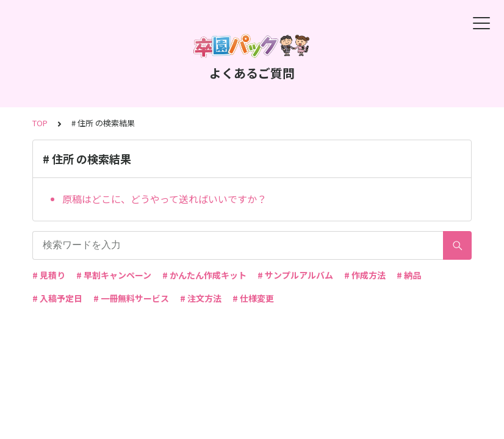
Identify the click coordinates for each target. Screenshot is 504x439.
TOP (40, 123)
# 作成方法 (365, 275)
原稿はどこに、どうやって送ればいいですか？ (164, 199)
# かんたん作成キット (204, 275)
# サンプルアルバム (295, 275)
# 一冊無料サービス (131, 298)
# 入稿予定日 (57, 298)
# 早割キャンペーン (114, 275)
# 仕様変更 (253, 298)
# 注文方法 (201, 298)
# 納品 (409, 275)
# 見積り (49, 275)
